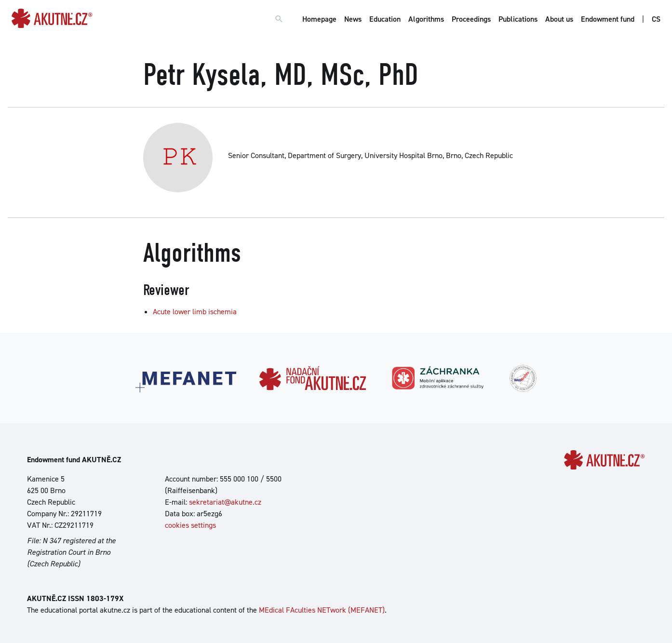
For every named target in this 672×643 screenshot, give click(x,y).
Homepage (319, 19)
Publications (518, 19)
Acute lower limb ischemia (195, 312)
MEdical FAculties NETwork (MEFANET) (322, 610)
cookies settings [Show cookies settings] (190, 525)
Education (385, 19)
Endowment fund (608, 19)
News (353, 19)
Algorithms (426, 19)
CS (656, 19)
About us (559, 19)
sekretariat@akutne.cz (225, 502)
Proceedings (471, 19)
